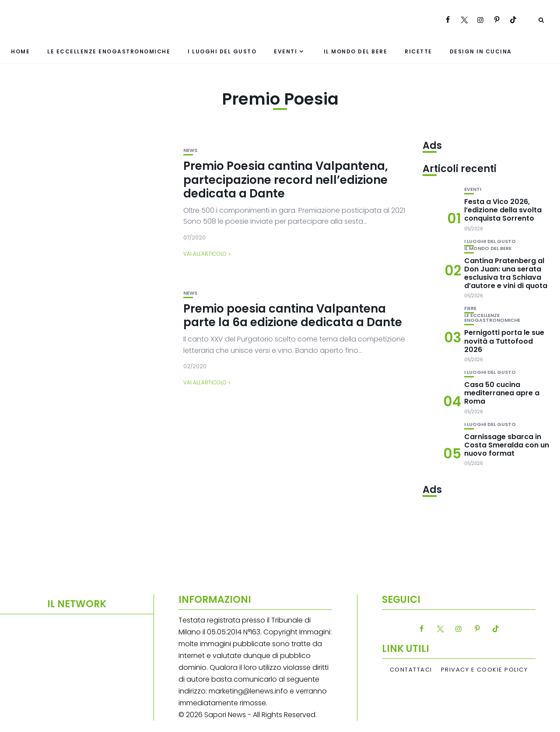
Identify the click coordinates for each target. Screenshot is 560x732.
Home (20, 51)
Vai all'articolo (205, 254)
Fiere (470, 308)
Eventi (285, 51)
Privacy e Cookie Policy (485, 670)
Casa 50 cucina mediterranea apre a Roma (502, 393)
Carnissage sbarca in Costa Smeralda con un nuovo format (507, 445)
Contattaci (411, 670)
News (190, 150)
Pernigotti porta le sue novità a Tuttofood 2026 (504, 341)
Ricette (418, 51)
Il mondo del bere (356, 51)
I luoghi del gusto (222, 51)
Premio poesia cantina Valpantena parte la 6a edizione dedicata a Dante (293, 315)
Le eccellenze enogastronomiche (109, 51)
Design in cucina (481, 51)
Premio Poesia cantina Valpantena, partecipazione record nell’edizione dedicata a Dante (286, 179)
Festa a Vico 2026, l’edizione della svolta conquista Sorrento (503, 210)
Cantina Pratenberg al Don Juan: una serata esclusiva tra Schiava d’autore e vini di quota (506, 273)
